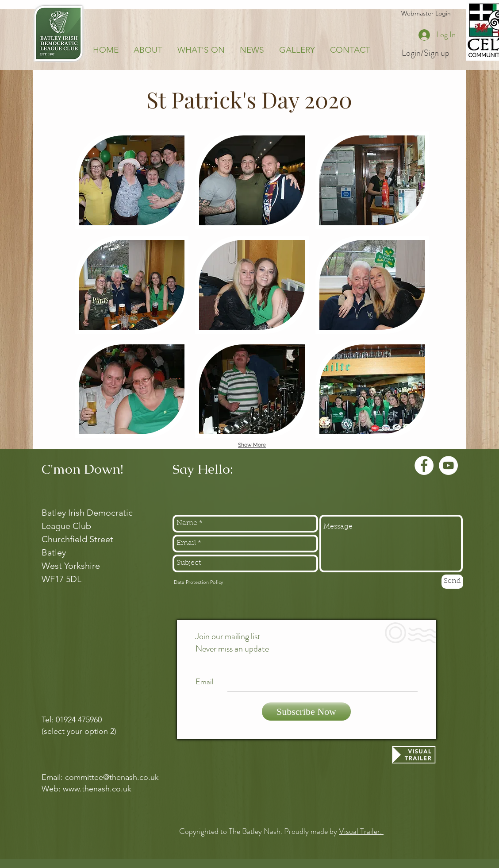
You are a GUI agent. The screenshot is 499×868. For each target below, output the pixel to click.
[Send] (452, 582)
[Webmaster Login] (426, 14)
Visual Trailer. (361, 831)
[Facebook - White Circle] (424, 465)
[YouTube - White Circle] (448, 465)
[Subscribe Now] (306, 712)
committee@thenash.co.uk (112, 777)
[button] (132, 180)
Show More (252, 445)
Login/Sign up (426, 53)
